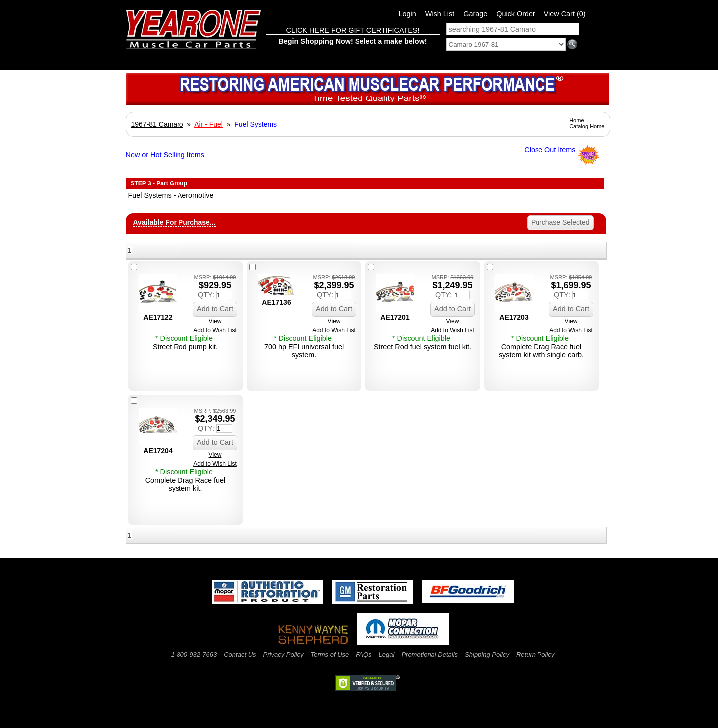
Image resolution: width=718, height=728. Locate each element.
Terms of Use (329, 654)
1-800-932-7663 (194, 654)
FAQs (363, 654)
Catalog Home (587, 126)
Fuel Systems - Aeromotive (171, 195)
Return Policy (535, 654)
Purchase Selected (560, 222)
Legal (387, 654)
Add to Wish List (215, 330)
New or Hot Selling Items (165, 155)
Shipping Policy (487, 654)
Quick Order (516, 14)
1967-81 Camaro (157, 124)
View (215, 321)
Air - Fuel (209, 124)
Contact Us (240, 654)
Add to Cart (215, 309)
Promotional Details (430, 654)
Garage (475, 14)
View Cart (565, 14)
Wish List (440, 14)
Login (408, 14)
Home (577, 120)
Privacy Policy (283, 654)
